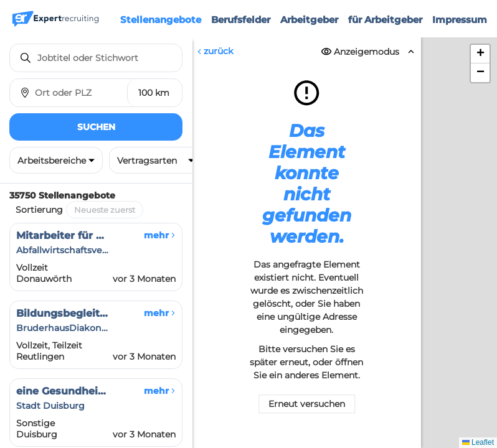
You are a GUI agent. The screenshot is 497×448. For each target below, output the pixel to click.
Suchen (96, 127)
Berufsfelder (241, 20)
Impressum (460, 20)
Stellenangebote (161, 20)
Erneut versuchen (307, 404)
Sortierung (39, 210)
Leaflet (478, 442)
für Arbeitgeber (385, 20)
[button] (480, 54)
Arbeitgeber (309, 20)
